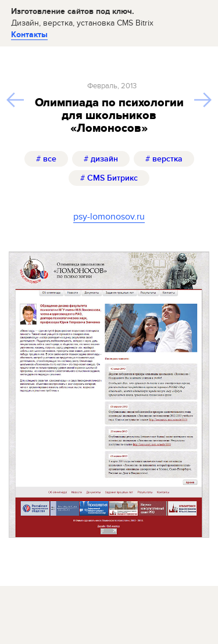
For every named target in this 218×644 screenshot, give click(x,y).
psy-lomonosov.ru (109, 217)
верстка (164, 159)
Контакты (29, 35)
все (46, 159)
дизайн (101, 159)
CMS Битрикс (109, 178)
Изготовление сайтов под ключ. (82, 17)
